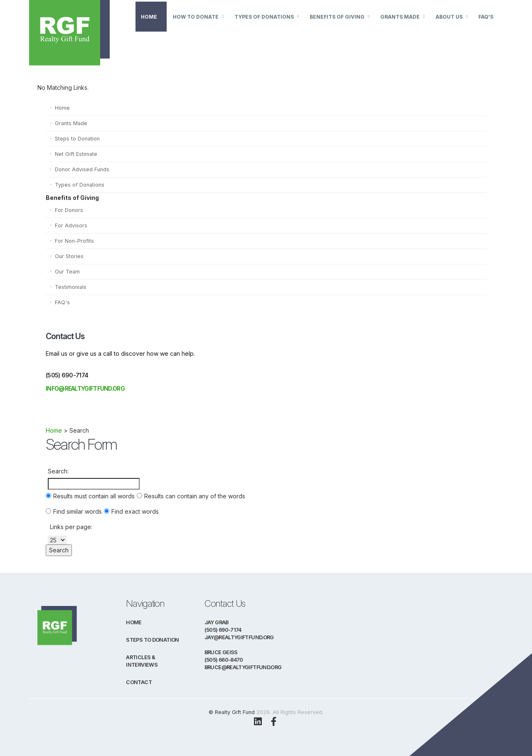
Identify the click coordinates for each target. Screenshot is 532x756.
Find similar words (78, 511)
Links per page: (71, 527)
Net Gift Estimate (76, 154)
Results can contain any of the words (195, 496)
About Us (449, 26)
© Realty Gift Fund (232, 712)
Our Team (67, 272)
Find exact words (135, 511)
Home (149, 26)
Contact (139, 682)
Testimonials (71, 287)
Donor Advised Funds (82, 169)
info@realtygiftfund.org (85, 388)
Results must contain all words (94, 496)
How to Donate (196, 26)
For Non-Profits (74, 241)
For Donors (69, 210)
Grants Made (400, 26)
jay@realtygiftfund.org (239, 637)
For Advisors (71, 225)
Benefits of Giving (337, 26)
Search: (58, 471)
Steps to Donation (77, 139)
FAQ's (486, 26)
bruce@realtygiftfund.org (243, 667)
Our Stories (69, 256)
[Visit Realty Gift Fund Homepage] (82, 25)
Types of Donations (264, 26)
